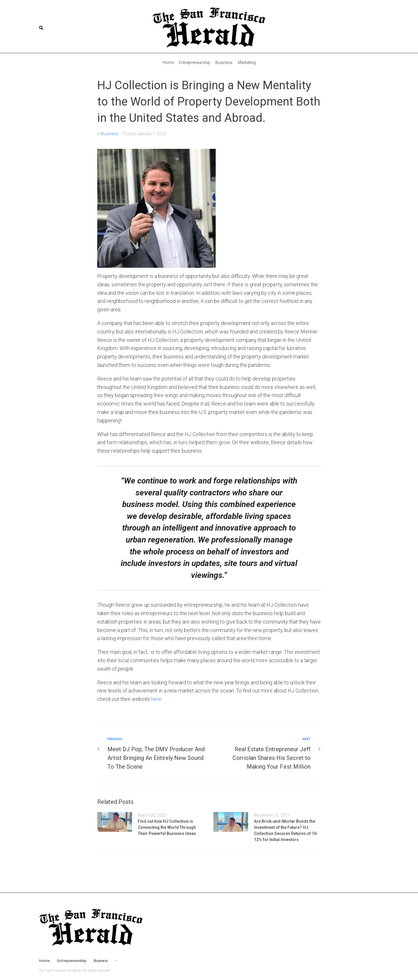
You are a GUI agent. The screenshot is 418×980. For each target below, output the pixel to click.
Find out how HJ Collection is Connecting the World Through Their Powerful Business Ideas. (167, 827)
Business (110, 133)
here (156, 699)
